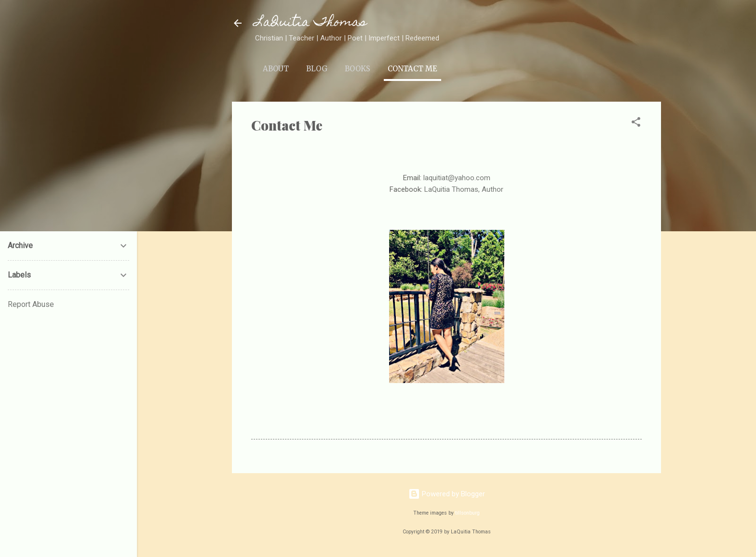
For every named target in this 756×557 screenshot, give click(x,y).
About (276, 69)
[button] (636, 124)
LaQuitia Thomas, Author (464, 189)
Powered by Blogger (447, 494)
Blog (317, 69)
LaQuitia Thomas (311, 23)
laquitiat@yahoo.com (457, 178)
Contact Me (412, 69)
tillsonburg (467, 513)
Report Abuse (31, 304)
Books (358, 69)
